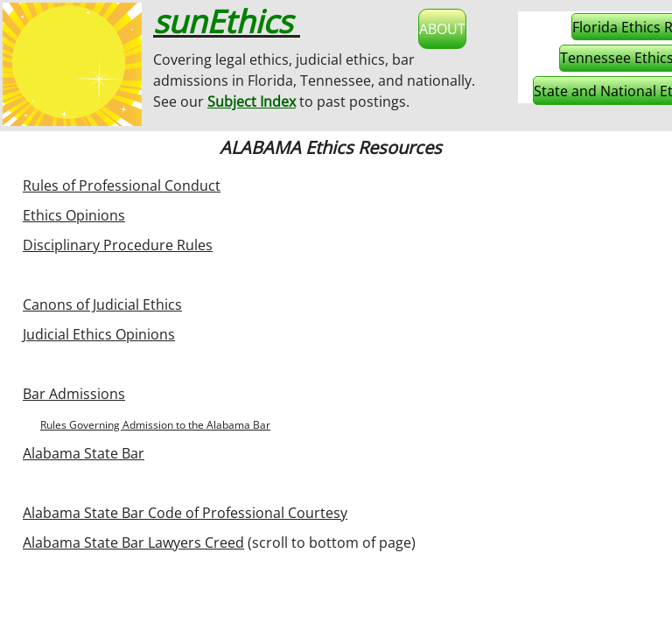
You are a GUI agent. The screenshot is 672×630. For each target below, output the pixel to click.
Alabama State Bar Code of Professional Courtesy (185, 513)
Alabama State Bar (84, 453)
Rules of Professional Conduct (122, 185)
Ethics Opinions (74, 215)
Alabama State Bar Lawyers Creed (133, 542)
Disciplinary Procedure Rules (118, 245)
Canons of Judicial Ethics (102, 304)
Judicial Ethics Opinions (99, 334)
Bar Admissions (74, 394)
